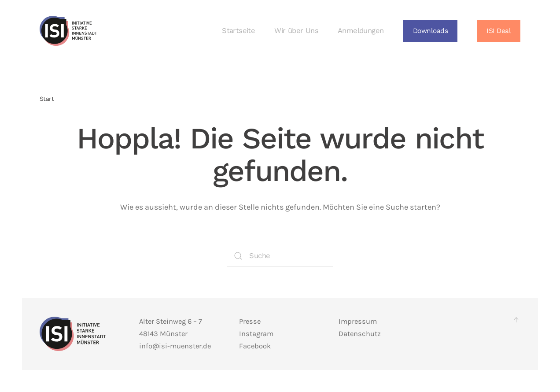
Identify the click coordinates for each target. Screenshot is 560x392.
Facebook (255, 346)
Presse (250, 321)
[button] (431, 31)
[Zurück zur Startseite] (68, 31)
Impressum (358, 321)
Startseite (238, 31)
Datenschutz (360, 334)
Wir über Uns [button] (296, 31)
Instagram (256, 334)
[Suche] (280, 256)
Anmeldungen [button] (361, 31)
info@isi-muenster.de (175, 346)
